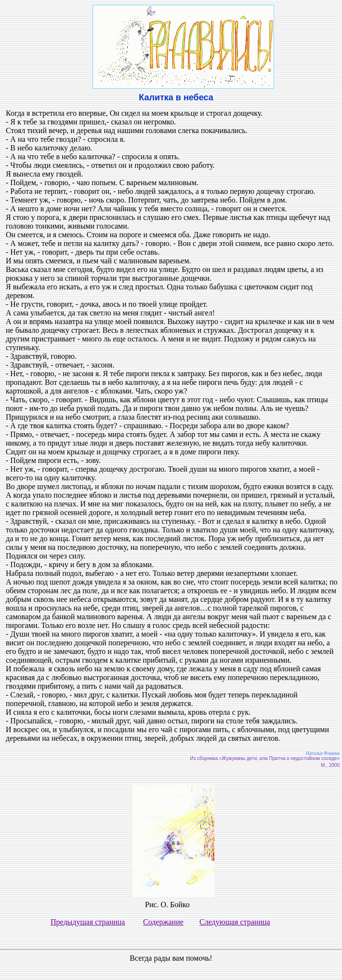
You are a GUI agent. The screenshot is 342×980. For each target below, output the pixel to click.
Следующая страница (235, 922)
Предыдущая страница (88, 922)
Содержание (163, 922)
